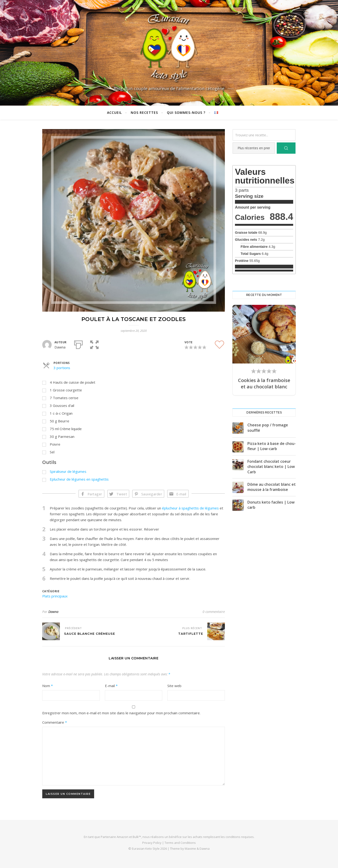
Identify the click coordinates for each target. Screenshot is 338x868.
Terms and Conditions (180, 843)
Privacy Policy (152, 843)
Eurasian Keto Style (146, 849)
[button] (94, 344)
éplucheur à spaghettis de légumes (190, 508)
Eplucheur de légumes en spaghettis (79, 479)
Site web (174, 686)
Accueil (114, 113)
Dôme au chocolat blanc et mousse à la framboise (272, 487)
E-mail (181, 494)
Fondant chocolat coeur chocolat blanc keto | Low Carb (271, 467)
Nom (48, 686)
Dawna (53, 612)
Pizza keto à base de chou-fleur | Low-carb (272, 446)
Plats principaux (55, 596)
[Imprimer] (78, 344)
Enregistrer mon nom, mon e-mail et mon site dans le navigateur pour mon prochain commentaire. (121, 713)
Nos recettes (144, 113)
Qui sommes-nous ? (186, 113)
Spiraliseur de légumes (68, 471)
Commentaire (55, 722)
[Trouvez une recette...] (264, 135)
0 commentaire (214, 612)
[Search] (286, 148)
